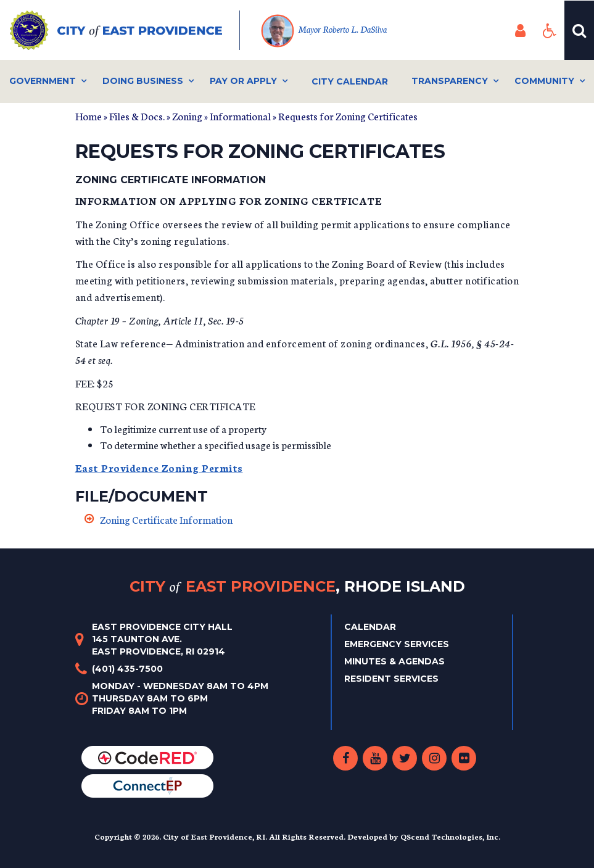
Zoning (187, 116)
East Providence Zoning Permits (159, 467)
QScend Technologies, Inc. (450, 836)
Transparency (450, 81)
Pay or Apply (243, 81)
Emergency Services (397, 644)
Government (43, 81)
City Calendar (350, 81)
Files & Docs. (137, 116)
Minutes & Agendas (394, 661)
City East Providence (297, 586)
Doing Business (143, 81)
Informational (240, 116)
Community (544, 81)
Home (89, 116)
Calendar (370, 627)
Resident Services (391, 679)
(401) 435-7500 (127, 669)
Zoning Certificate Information (166, 519)
